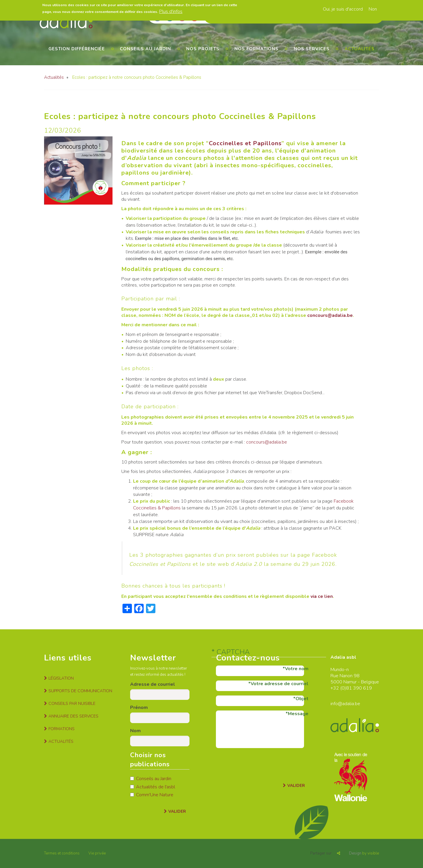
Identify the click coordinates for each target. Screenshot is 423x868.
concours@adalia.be (330, 315)
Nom (135, 731)
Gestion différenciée (77, 49)
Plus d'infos (171, 11)
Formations (62, 729)
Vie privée (97, 853)
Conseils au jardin (145, 49)
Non (373, 9)
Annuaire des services (73, 716)
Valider (177, 811)
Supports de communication (80, 691)
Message (298, 714)
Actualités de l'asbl (153, 787)
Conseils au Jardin (151, 779)
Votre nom (297, 669)
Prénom (139, 708)
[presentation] (261, 764)
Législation (61, 678)
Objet (302, 699)
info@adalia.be (345, 704)
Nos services (312, 49)
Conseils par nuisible (72, 704)
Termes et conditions (62, 853)
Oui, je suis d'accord (343, 9)
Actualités (360, 49)
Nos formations (256, 49)
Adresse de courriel (153, 684)
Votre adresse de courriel (280, 684)
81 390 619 (359, 688)
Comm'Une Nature (152, 795)
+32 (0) (338, 688)
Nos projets (203, 49)
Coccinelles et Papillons (245, 143)
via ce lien (322, 596)
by (364, 853)
